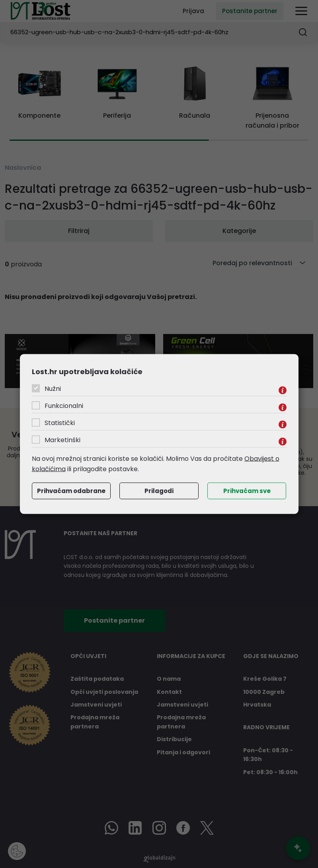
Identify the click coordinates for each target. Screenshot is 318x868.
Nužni (53, 389)
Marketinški (62, 440)
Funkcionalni (64, 406)
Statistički (60, 423)
